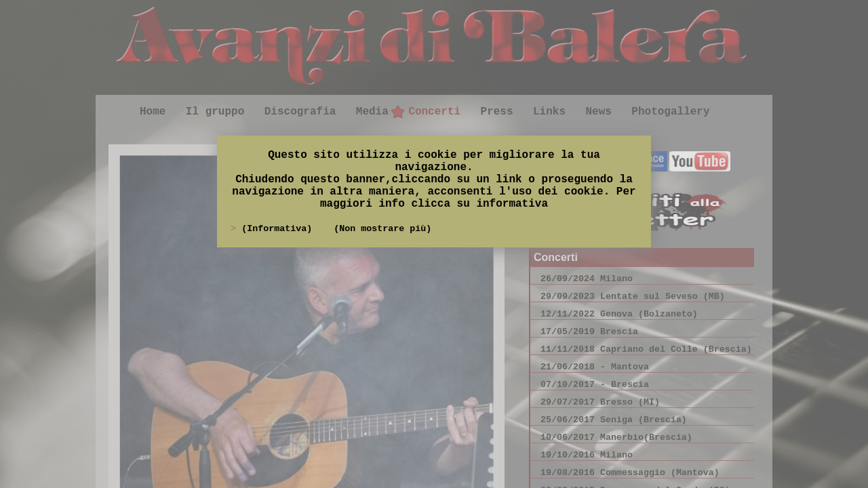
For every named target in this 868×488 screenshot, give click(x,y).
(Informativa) (279, 229)
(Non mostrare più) (382, 229)
